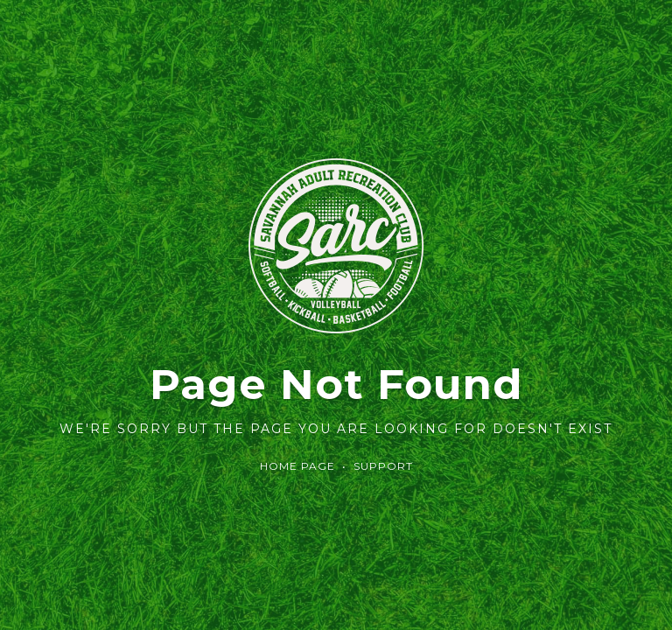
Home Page (297, 466)
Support (383, 466)
